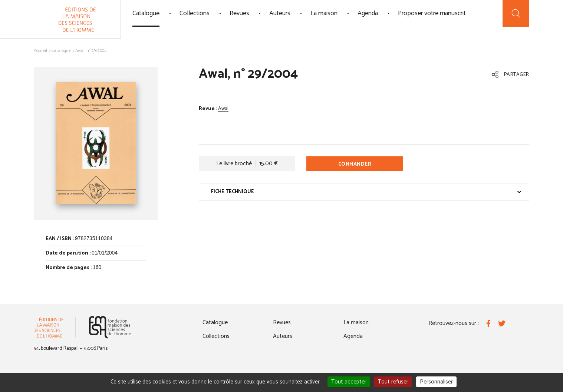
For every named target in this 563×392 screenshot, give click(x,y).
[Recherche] (516, 13)
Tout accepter (349, 382)
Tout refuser (393, 382)
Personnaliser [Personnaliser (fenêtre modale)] (436, 382)
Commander (355, 164)
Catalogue (146, 13)
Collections (195, 13)
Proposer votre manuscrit (432, 13)
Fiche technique (366, 192)
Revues (239, 13)
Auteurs (280, 13)
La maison (324, 13)
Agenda (368, 13)
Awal (223, 109)
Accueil (40, 51)
